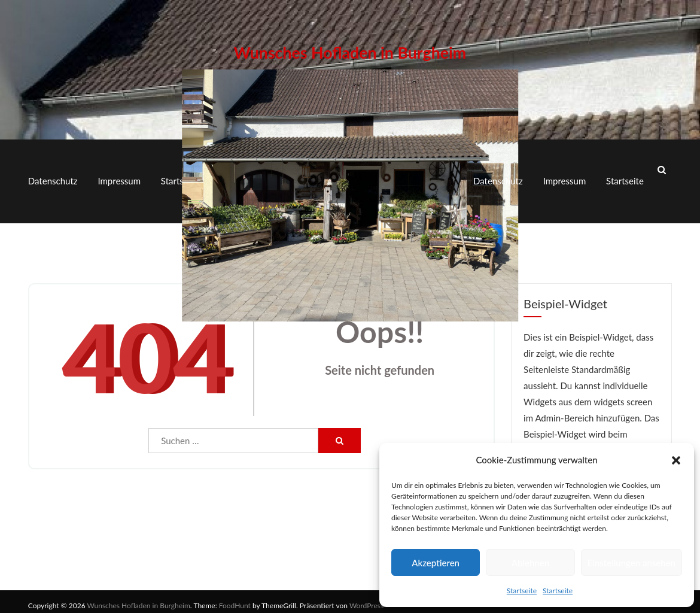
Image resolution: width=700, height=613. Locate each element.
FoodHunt (235, 598)
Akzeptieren (436, 563)
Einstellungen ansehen (631, 563)
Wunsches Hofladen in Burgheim (350, 48)
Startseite (522, 591)
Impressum (119, 177)
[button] (676, 460)
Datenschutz (53, 177)
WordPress (366, 598)
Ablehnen (530, 563)
